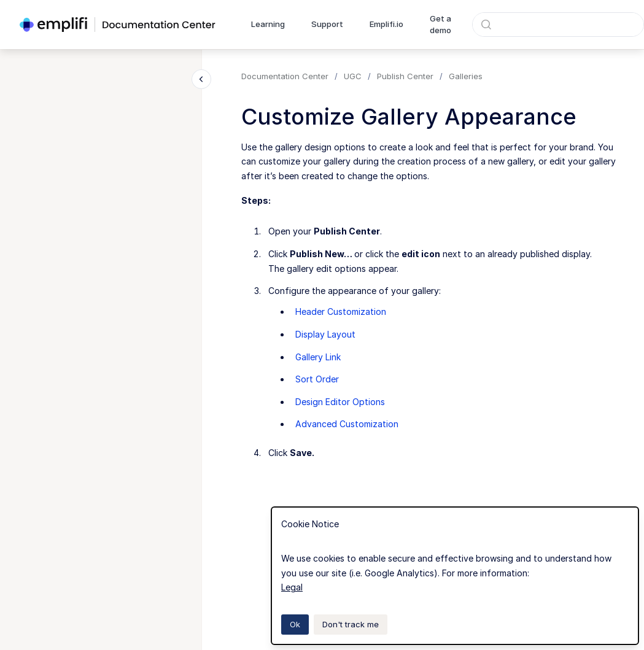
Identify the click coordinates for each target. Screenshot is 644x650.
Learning (268, 24)
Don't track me (351, 624)
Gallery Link (318, 357)
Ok (295, 624)
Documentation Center (285, 76)
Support (327, 24)
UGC (353, 76)
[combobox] (558, 25)
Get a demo (440, 25)
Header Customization (341, 311)
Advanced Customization (347, 424)
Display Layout (325, 334)
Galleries (466, 76)
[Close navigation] (201, 79)
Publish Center (405, 76)
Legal (292, 587)
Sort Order (317, 379)
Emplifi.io (386, 24)
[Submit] (486, 25)
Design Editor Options (340, 402)
